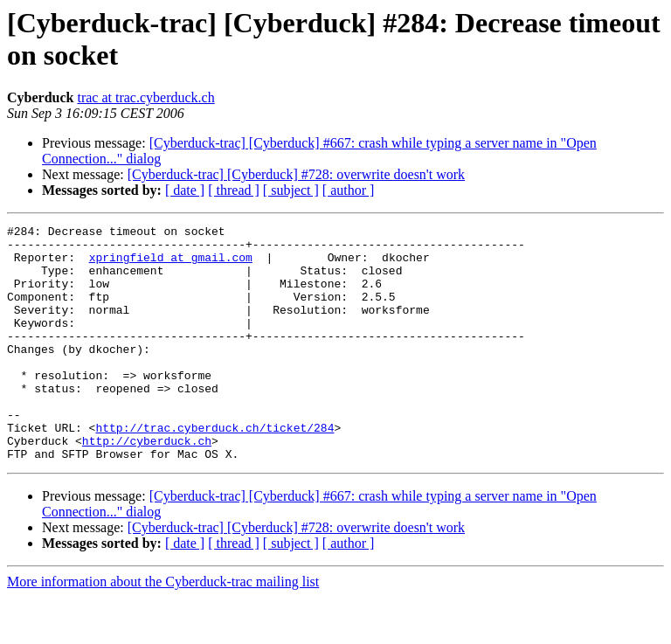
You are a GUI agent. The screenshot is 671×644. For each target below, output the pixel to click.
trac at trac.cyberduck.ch (145, 97)
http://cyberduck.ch (147, 485)
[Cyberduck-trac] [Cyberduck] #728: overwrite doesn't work (296, 174)
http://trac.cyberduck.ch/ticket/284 (214, 469)
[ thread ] (234, 190)
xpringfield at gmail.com (171, 265)
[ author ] (349, 190)
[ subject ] (291, 190)
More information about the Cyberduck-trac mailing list (163, 629)
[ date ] (185, 190)
